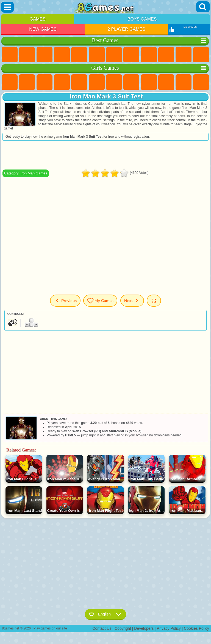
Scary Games (201, 55)
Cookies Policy (196, 628)
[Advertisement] (105, 155)
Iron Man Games (34, 173)
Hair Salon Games (201, 82)
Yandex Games (114, 55)
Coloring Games (131, 82)
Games (38, 19)
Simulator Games (45, 55)
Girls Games (27, 55)
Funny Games (166, 55)
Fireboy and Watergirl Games (45, 82)
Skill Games (97, 55)
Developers (144, 628)
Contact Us (102, 628)
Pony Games (10, 82)
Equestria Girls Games (27, 82)
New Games (43, 29)
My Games (100, 301)
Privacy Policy (169, 628)
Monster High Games (97, 82)
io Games (184, 55)
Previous (65, 301)
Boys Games (142, 19)
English (105, 614)
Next (132, 301)
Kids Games (62, 55)
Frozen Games (166, 82)
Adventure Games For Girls (114, 82)
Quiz (79, 82)
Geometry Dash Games (131, 55)
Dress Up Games (184, 82)
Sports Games (149, 55)
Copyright (123, 628)
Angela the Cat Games (149, 82)
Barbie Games (62, 82)
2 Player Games (126, 29)
